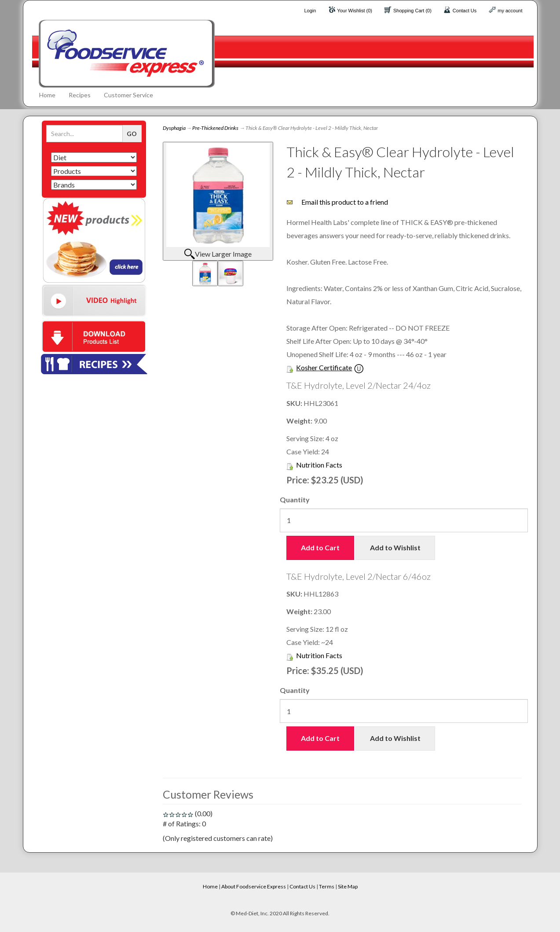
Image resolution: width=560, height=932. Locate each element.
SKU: (295, 403)
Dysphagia (174, 128)
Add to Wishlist (395, 547)
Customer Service (128, 95)
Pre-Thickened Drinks (215, 128)
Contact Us (465, 11)
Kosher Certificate (324, 367)
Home (47, 95)
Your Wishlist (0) (355, 11)
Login (310, 11)
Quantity (295, 499)
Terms (327, 886)
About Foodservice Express (254, 886)
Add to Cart (320, 547)
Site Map (348, 886)
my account (510, 11)
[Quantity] (404, 520)
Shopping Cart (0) (412, 11)
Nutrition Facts (319, 465)
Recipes (80, 95)
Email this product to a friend (345, 202)
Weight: (300, 421)
